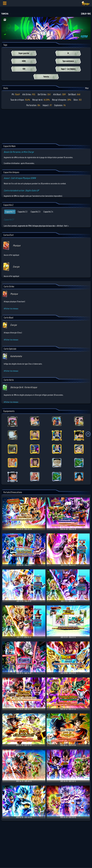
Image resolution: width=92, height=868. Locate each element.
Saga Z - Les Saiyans (68, 69)
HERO (24, 61)
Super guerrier (24, 53)
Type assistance (68, 61)
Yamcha (46, 77)
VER (24, 69)
